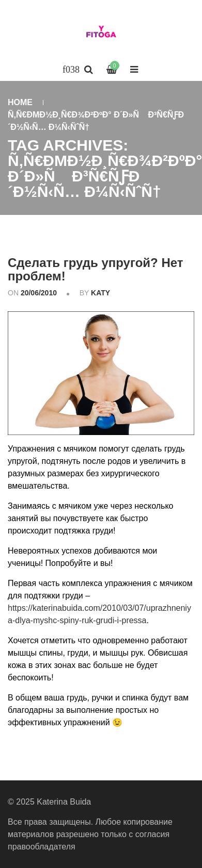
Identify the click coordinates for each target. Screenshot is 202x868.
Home (20, 102)
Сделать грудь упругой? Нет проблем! (96, 269)
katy (100, 293)
